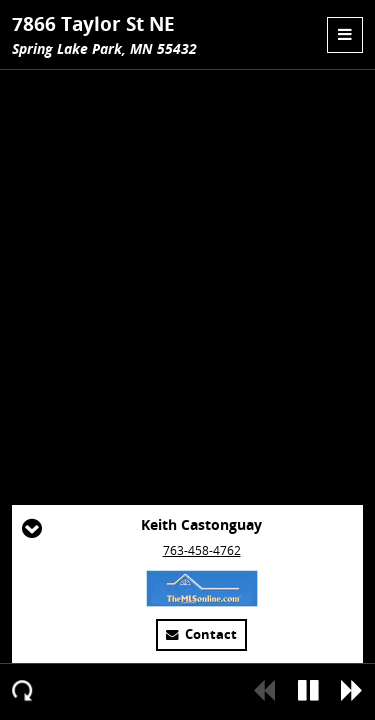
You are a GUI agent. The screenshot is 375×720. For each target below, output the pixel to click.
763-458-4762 (202, 550)
